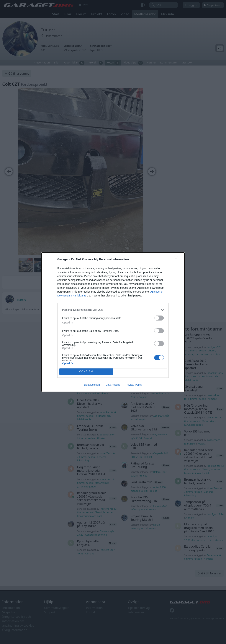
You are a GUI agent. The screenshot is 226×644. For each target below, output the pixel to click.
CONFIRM (86, 372)
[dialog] (113, 322)
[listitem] (113, 310)
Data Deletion (92, 385)
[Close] (177, 260)
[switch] (159, 318)
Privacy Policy (134, 385)
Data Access (113, 385)
